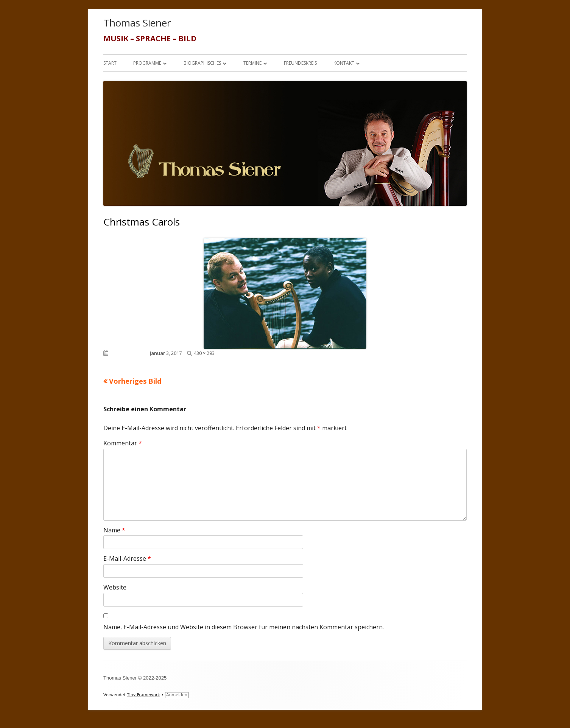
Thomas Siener (137, 23)
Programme (147, 63)
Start (110, 63)
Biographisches (202, 63)
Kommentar (123, 443)
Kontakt (344, 63)
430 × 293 (204, 353)
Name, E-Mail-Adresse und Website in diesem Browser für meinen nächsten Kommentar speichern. (244, 627)
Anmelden (177, 695)
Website (115, 587)
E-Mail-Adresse (127, 558)
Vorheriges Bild (135, 381)
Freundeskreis (300, 63)
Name (114, 530)
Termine (252, 63)
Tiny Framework (143, 695)
